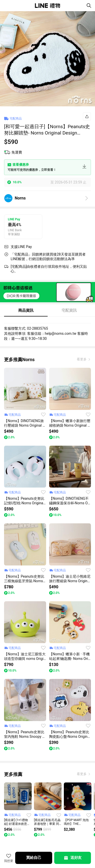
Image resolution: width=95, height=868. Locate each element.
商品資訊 (26, 310)
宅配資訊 (69, 310)
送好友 (72, 858)
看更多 (82, 359)
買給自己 (34, 858)
